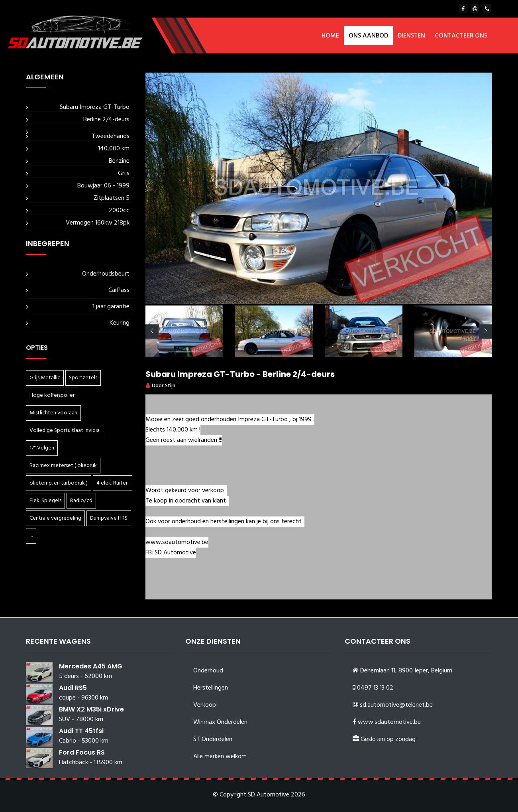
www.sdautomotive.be (389, 722)
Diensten (411, 36)
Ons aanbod (368, 36)
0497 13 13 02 (375, 688)
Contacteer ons (461, 36)
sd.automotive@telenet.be (396, 705)
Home (330, 36)
